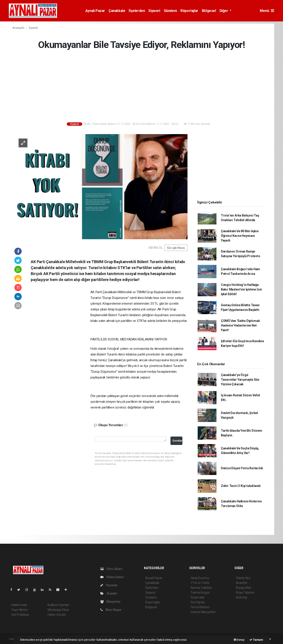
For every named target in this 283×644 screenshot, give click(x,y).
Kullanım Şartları (58, 605)
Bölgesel (209, 11)
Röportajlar (189, 11)
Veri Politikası (20, 615)
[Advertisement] (141, 87)
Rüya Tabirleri (245, 593)
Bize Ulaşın (111, 610)
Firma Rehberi (200, 607)
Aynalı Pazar (95, 11)
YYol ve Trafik (200, 583)
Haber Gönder (57, 615)
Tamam (256, 640)
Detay (239, 640)
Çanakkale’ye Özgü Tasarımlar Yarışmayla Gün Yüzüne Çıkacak (240, 380)
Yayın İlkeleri (19, 610)
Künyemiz (110, 602)
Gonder (177, 441)
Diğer (224, 11)
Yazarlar (109, 585)
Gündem (170, 11)
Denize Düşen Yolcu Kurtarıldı (242, 468)
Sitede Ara (243, 578)
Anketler (242, 583)
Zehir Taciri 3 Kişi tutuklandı (241, 486)
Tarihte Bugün (200, 593)
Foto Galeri (111, 569)
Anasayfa (19, 28)
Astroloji (241, 597)
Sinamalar (198, 597)
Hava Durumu (200, 578)
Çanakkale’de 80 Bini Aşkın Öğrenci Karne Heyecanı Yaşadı (240, 236)
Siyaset (154, 11)
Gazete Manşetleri (203, 612)
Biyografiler (244, 588)
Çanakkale (117, 11)
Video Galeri (112, 577)
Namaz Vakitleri (201, 588)
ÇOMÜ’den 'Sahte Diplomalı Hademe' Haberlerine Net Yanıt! (240, 325)
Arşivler (109, 593)
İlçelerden (137, 11)
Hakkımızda (19, 605)
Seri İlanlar (198, 602)
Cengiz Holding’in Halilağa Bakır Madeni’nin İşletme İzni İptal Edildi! (241, 289)
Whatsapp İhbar (58, 610)
